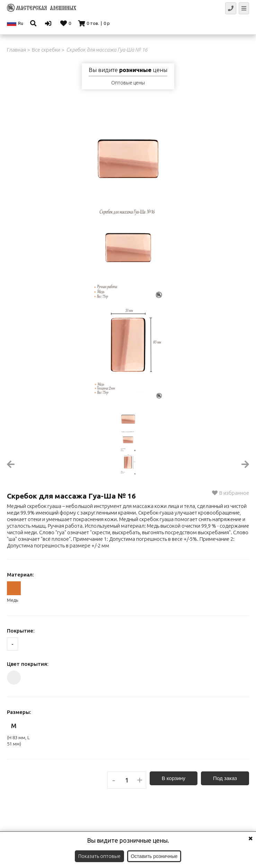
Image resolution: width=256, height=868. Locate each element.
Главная (16, 50)
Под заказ (225, 778)
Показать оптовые (99, 856)
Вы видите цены (128, 70)
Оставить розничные (154, 856)
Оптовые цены (128, 83)
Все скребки (46, 50)
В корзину (174, 778)
